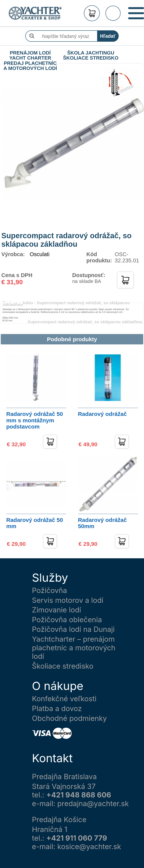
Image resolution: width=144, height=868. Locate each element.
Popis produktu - (66, 304)
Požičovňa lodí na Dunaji (73, 629)
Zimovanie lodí (57, 610)
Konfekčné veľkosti (64, 699)
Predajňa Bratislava (64, 777)
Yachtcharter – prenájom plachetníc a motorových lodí (74, 648)
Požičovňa (49, 590)
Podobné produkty (72, 339)
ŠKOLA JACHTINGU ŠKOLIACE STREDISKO (91, 53)
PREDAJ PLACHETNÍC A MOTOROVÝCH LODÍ (30, 63)
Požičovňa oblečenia (67, 620)
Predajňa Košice (59, 820)
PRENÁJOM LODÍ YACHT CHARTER (30, 53)
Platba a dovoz (57, 709)
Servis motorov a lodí (68, 600)
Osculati (40, 254)
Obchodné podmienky (69, 718)
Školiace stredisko (63, 666)
